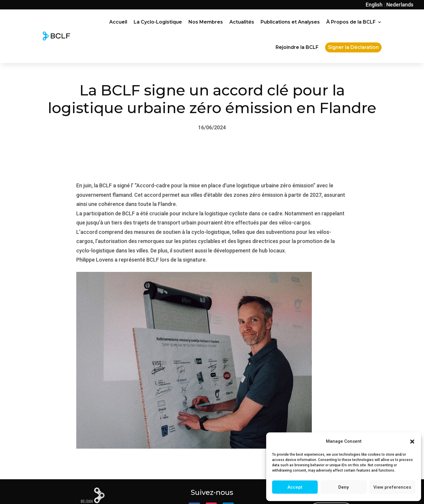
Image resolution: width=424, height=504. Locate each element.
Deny (343, 487)
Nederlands (400, 5)
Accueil (118, 22)
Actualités (242, 22)
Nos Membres (206, 22)
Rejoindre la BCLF (297, 47)
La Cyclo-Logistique (158, 22)
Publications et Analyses (290, 22)
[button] (412, 442)
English (374, 5)
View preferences (392, 487)
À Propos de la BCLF (351, 22)
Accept (295, 487)
